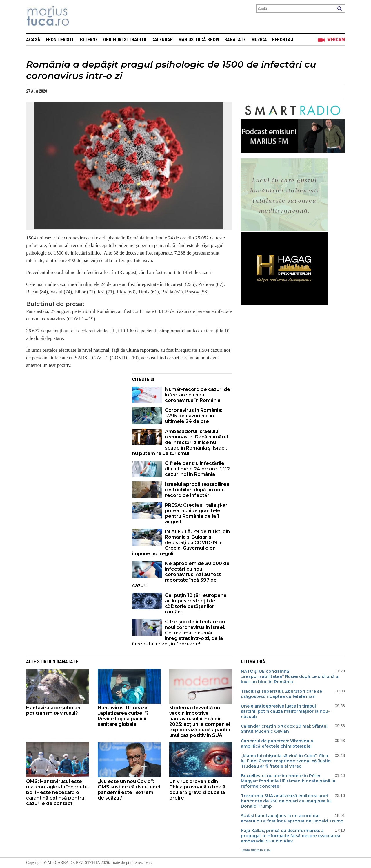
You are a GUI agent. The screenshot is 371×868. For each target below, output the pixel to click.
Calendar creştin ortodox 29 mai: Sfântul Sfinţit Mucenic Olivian (284, 729)
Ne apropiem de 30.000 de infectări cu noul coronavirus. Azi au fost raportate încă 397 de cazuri (181, 574)
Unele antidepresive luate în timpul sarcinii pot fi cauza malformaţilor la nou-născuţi (285, 711)
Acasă (33, 40)
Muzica (259, 40)
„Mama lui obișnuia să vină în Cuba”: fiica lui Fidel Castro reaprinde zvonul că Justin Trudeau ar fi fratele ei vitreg (286, 761)
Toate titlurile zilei (256, 850)
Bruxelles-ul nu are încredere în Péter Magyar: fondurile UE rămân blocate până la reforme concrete (288, 781)
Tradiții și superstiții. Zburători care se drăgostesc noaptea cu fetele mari (281, 694)
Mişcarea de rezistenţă (79, 17)
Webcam (336, 40)
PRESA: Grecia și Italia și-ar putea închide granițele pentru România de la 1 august (196, 513)
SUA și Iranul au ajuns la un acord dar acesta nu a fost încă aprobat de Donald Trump (292, 818)
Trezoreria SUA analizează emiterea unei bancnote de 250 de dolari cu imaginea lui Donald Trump (286, 801)
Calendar (162, 40)
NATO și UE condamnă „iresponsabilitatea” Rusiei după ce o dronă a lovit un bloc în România (290, 676)
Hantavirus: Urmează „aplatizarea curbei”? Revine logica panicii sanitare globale (123, 716)
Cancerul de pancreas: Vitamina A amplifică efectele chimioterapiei (277, 744)
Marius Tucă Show (199, 40)
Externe (89, 40)
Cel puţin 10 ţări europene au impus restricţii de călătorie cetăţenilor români (196, 604)
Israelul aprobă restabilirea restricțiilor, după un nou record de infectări (197, 490)
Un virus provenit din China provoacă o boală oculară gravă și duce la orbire (197, 790)
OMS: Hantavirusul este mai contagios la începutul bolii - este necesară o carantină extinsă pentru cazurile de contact (57, 792)
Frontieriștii (60, 40)
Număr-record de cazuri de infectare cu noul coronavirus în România (198, 395)
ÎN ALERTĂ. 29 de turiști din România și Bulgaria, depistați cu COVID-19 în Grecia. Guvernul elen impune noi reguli (181, 543)
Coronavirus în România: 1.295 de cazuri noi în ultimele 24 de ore (194, 416)
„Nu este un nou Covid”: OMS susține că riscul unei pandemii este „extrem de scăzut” (129, 790)
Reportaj (283, 40)
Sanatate (235, 40)
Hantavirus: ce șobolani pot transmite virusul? (54, 710)
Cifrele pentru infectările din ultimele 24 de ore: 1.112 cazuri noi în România (197, 469)
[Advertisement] (75, 414)
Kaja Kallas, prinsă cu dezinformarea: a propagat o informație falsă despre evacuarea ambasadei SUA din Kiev (291, 836)
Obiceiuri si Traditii (125, 40)
